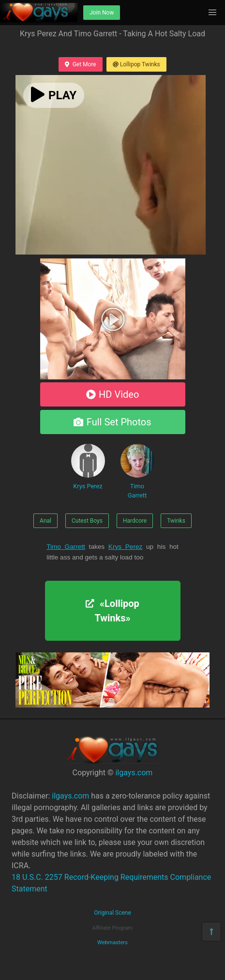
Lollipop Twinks (136, 64)
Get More (80, 64)
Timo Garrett (137, 471)
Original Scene (112, 913)
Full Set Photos (112, 422)
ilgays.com (134, 773)
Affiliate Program (113, 928)
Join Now (102, 13)
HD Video (113, 394)
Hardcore (135, 521)
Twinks (176, 521)
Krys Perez (88, 467)
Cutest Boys (87, 521)
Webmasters (112, 942)
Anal (45, 521)
